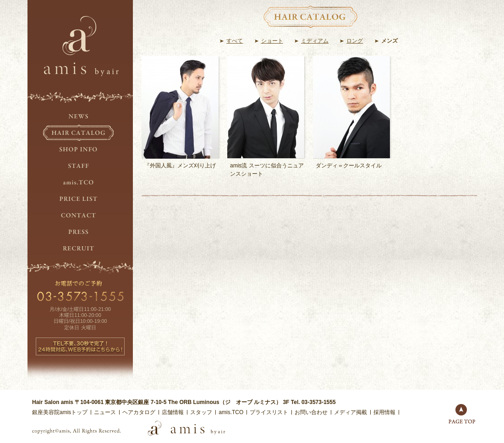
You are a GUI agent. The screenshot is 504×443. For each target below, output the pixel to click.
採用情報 (384, 412)
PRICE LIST (80, 199)
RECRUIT (80, 249)
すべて (235, 41)
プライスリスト (269, 412)
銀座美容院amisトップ (60, 412)
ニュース (105, 412)
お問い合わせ (311, 412)
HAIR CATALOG (80, 133)
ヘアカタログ (139, 412)
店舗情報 (173, 412)
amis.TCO (80, 183)
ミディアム (315, 41)
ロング (355, 41)
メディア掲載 (351, 412)
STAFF (80, 166)
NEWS (80, 116)
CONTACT (80, 216)
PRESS (80, 232)
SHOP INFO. (80, 150)
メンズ (389, 41)
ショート (272, 41)
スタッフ (201, 412)
